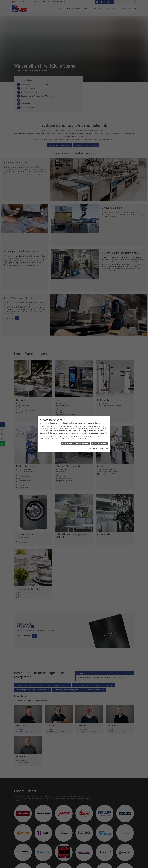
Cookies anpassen (67, 443)
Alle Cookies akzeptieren (99, 443)
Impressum (94, 448)
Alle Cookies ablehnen (82, 443)
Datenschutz (104, 448)
